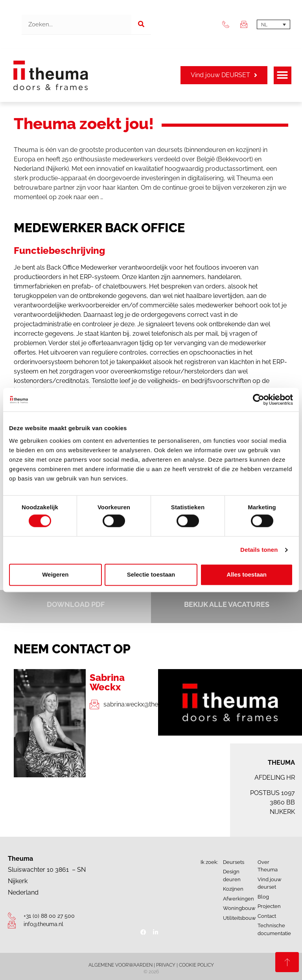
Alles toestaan (247, 574)
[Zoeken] (141, 24)
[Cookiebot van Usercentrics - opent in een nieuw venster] (259, 399)
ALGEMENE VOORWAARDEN (121, 965)
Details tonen (259, 550)
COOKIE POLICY (196, 965)
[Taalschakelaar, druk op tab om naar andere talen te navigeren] (273, 25)
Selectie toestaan (151, 574)
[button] (283, 75)
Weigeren (55, 574)
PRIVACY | (168, 965)
